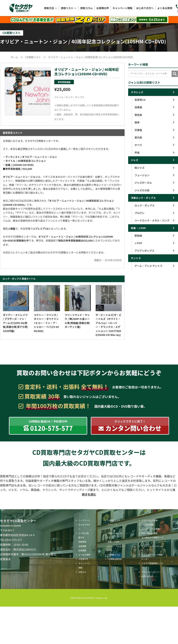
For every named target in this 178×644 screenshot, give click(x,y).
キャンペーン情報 (123, 8)
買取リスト (69, 8)
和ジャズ (155, 168)
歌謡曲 (155, 235)
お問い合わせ (147, 576)
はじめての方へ (145, 8)
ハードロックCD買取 (150, 529)
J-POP (155, 243)
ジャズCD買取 (147, 525)
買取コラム (87, 8)
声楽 (155, 153)
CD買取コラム (114, 555)
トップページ (84, 520)
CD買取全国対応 (115, 559)
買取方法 (51, 8)
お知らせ (82, 572)
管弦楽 (155, 115)
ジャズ (134, 160)
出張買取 (82, 546)
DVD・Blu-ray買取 (149, 533)
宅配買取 (82, 542)
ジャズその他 (155, 190)
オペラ (155, 145)
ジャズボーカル (155, 183)
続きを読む (89, 494)
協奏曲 (155, 107)
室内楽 (155, 137)
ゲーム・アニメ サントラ (155, 266)
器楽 (155, 122)
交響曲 (155, 130)
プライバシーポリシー (151, 572)
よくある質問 (165, 8)
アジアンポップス (155, 251)
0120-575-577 (14, 540)
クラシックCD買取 (149, 520)
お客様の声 (103, 8)
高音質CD (155, 100)
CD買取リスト (114, 520)
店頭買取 (82, 550)
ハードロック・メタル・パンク (155, 220)
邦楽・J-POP (138, 228)
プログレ (155, 213)
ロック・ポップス (75, 97)
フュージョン (155, 175)
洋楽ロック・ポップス (143, 198)
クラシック (137, 92)
